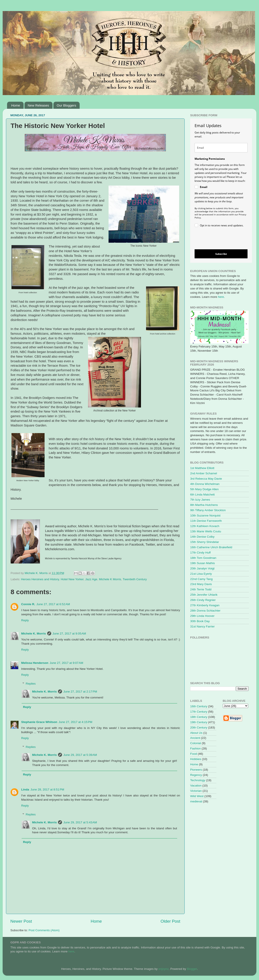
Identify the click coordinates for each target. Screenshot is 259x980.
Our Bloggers (66, 105)
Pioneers (196, 770)
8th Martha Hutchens (204, 505)
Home (16, 105)
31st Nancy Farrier (202, 626)
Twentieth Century (135, 579)
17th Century (199, 712)
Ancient (195, 738)
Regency (196, 775)
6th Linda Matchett (202, 495)
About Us (196, 733)
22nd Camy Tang (201, 579)
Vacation (196, 786)
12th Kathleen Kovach (205, 526)
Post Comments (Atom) (44, 930)
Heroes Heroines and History (40, 579)
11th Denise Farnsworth (206, 521)
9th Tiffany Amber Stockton (208, 510)
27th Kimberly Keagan (205, 605)
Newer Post (21, 921)
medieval (196, 801)
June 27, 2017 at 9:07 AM (66, 663)
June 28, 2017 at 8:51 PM (47, 789)
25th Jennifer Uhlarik (204, 595)
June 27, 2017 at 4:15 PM (76, 722)
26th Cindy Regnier (203, 600)
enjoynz (164, 969)
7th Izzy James (200, 500)
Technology (198, 780)
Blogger (192, 969)
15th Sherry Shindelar (205, 542)
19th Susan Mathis (203, 563)
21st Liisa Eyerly (201, 574)
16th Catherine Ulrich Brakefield (211, 547)
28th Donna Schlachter (205, 611)
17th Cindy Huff (200, 553)
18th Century (199, 717)
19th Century (199, 722)
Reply (25, 620)
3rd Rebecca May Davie (206, 479)
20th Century (199, 727)
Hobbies (196, 759)
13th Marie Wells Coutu (206, 531)
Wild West (197, 796)
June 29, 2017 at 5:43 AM (80, 822)
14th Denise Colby (202, 537)
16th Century (199, 706)
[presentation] (217, 239)
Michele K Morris (110, 579)
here (221, 297)
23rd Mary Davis (201, 584)
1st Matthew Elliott (202, 468)
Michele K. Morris (34, 634)
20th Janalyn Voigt (202, 568)
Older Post (170, 921)
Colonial (196, 743)
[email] (221, 148)
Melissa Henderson (35, 663)
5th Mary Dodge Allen (204, 489)
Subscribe (221, 254)
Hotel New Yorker (72, 579)
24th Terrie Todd (201, 589)
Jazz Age (91, 579)
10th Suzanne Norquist (205, 515)
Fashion (195, 748)
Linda (25, 789)
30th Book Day (200, 621)
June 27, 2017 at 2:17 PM (80, 692)
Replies (31, 684)
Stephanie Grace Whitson (39, 722)
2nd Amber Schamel (204, 473)
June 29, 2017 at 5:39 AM (80, 755)
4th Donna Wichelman (205, 484)
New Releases (38, 105)
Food (194, 754)
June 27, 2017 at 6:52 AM (53, 604)
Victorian (196, 791)
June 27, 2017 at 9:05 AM (69, 634)
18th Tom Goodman (203, 558)
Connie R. (28, 604)
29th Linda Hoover (202, 616)
